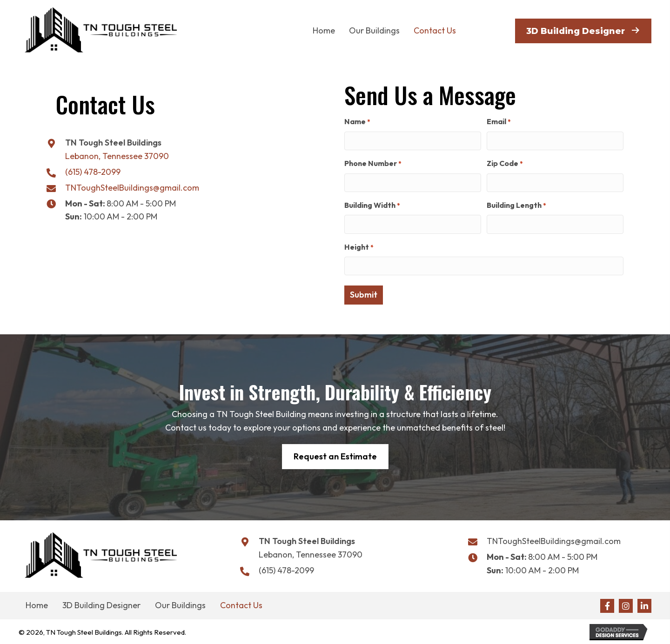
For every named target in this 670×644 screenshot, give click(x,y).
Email (499, 122)
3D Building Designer (101, 604)
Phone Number (373, 163)
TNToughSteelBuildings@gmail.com (132, 188)
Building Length (516, 205)
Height (359, 246)
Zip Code (505, 163)
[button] (607, 604)
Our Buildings (180, 604)
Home (37, 604)
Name (357, 122)
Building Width (372, 205)
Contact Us (241, 604)
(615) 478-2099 (93, 172)
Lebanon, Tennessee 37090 (117, 156)
